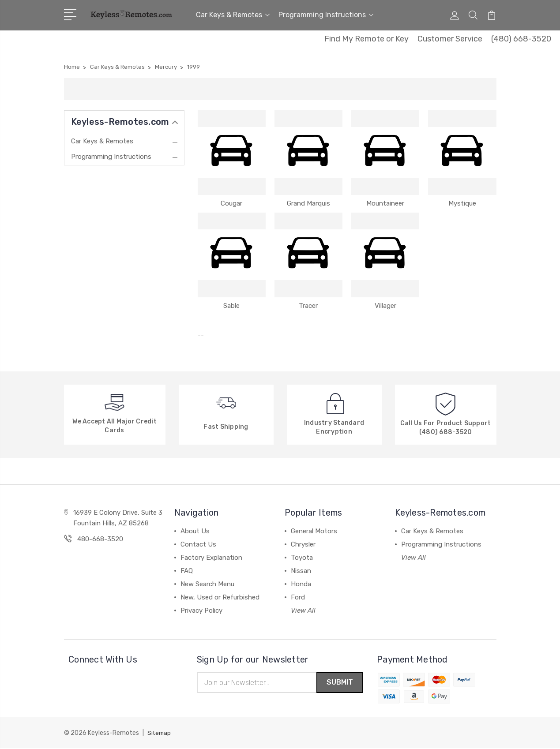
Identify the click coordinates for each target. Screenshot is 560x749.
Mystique (462, 203)
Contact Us (198, 544)
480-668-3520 (100, 539)
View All (303, 610)
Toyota (302, 558)
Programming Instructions (326, 15)
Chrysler (303, 544)
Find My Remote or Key (366, 39)
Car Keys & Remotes (233, 15)
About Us (195, 531)
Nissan (301, 571)
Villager (385, 306)
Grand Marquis (308, 203)
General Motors (314, 531)
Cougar (231, 203)
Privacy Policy (201, 610)
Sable (231, 306)
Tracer (308, 306)
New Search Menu (207, 584)
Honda (301, 584)
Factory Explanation (211, 558)
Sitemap (160, 734)
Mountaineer (385, 203)
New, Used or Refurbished (220, 597)
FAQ (187, 571)
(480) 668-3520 (521, 39)
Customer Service (450, 39)
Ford (298, 597)
